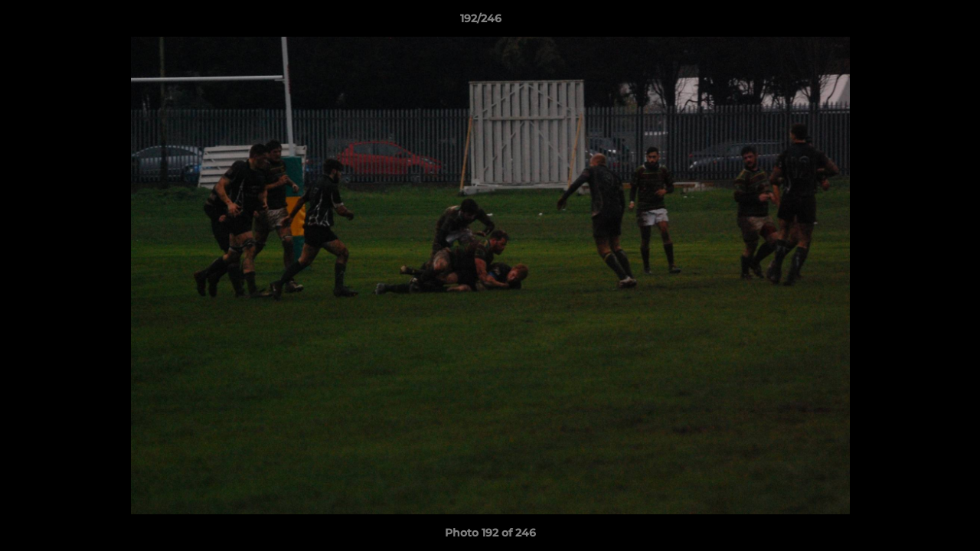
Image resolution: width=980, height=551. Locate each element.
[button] (916, 22)
